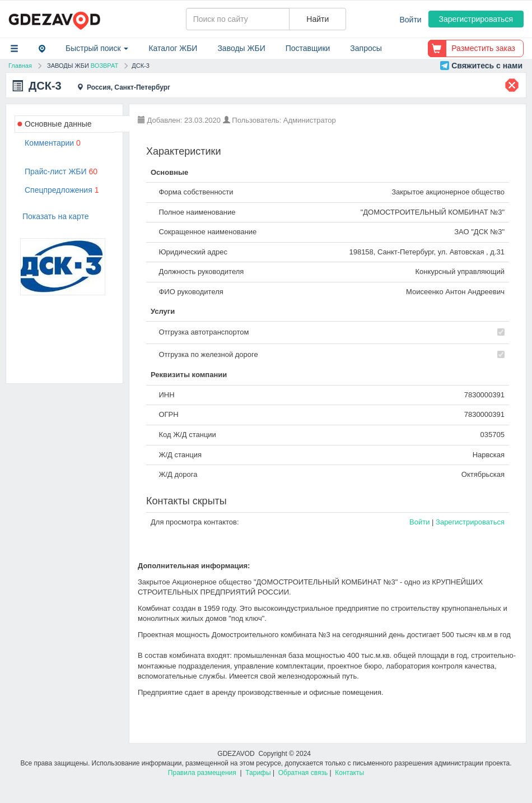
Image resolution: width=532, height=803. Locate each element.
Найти (318, 19)
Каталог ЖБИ (173, 48)
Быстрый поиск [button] (97, 48)
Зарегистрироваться (476, 19)
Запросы (366, 48)
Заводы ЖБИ (241, 48)
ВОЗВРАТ (104, 66)
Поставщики (308, 48)
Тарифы (258, 773)
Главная (20, 66)
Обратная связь (303, 773)
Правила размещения (202, 773)
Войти (411, 20)
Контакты (349, 773)
